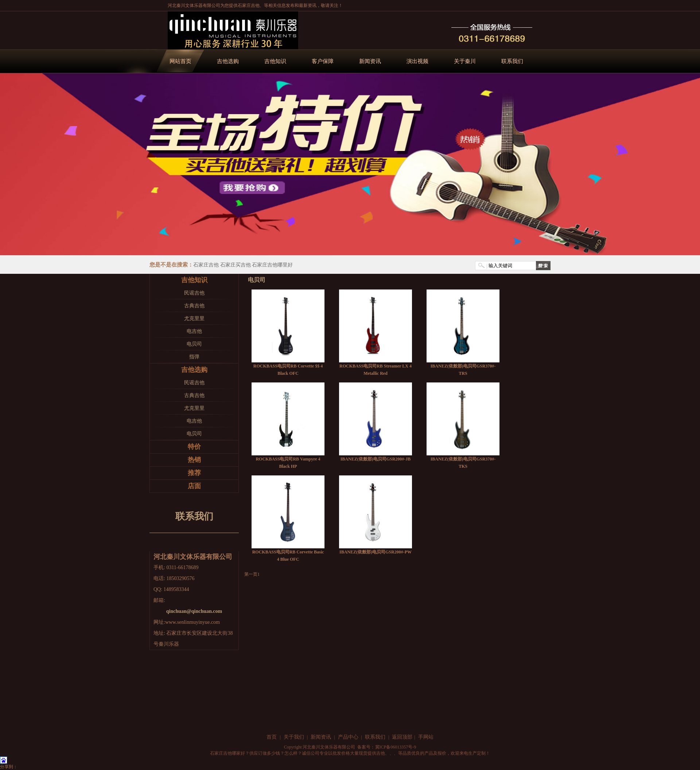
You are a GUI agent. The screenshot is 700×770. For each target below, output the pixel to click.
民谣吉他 (194, 293)
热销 (194, 460)
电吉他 (194, 331)
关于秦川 (465, 61)
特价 (194, 447)
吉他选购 (228, 61)
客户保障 (323, 61)
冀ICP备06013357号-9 (396, 747)
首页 (272, 737)
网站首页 (180, 61)
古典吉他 (194, 306)
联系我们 (512, 61)
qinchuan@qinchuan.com (194, 611)
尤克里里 (194, 318)
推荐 (194, 473)
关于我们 (294, 737)
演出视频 (417, 61)
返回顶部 (402, 737)
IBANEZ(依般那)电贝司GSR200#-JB (376, 459)
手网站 (426, 737)
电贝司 (194, 344)
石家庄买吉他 (236, 265)
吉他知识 (275, 61)
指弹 (194, 357)
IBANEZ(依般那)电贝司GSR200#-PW (376, 552)
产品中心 (348, 737)
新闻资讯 (370, 61)
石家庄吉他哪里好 (272, 265)
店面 (194, 486)
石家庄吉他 (249, 5)
